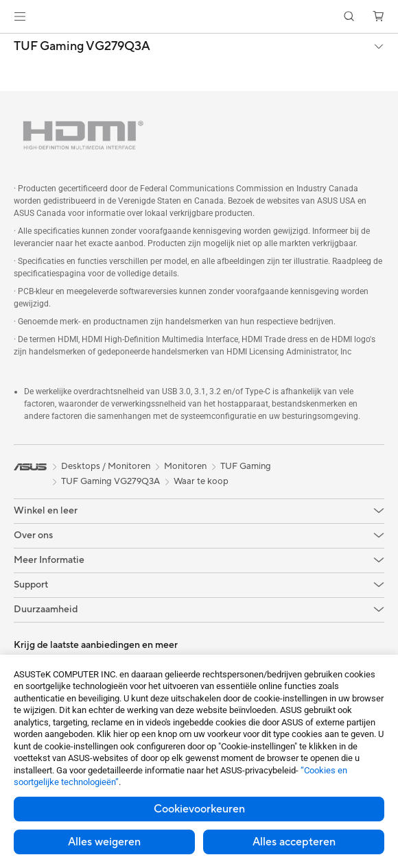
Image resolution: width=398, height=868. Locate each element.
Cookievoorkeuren (199, 809)
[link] (199, 17)
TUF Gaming (246, 466)
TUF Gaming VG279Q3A (82, 47)
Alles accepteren (294, 842)
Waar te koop (201, 481)
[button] (20, 16)
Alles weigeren (104, 842)
